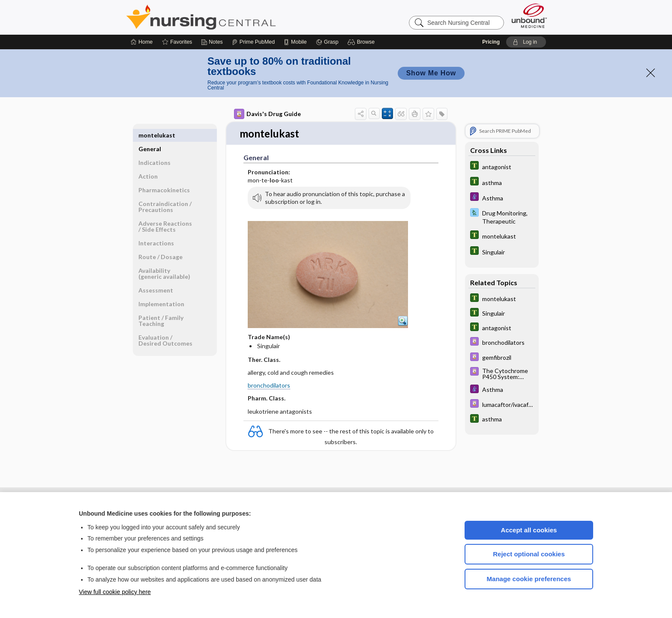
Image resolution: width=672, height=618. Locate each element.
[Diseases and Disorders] (502, 198)
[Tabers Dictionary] (502, 166)
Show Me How (431, 73)
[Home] (142, 42)
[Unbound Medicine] (529, 16)
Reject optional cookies (529, 554)
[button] (362, 42)
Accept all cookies (529, 530)
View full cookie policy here (115, 592)
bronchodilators (269, 386)
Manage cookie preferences (529, 579)
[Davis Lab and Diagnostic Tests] (502, 217)
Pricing (491, 42)
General (150, 135)
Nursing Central (233, 17)
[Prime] (253, 42)
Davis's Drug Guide (267, 114)
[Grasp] (327, 42)
